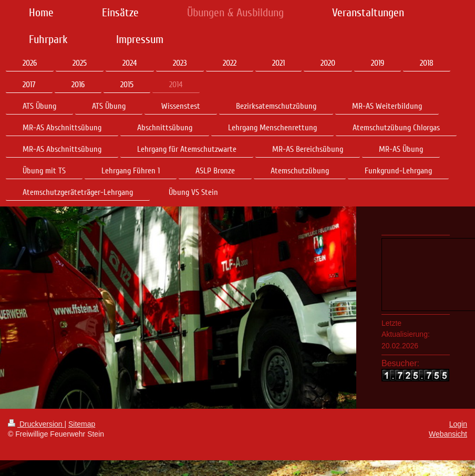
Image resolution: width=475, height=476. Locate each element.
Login (458, 424)
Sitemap (82, 424)
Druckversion (36, 424)
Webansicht (448, 434)
